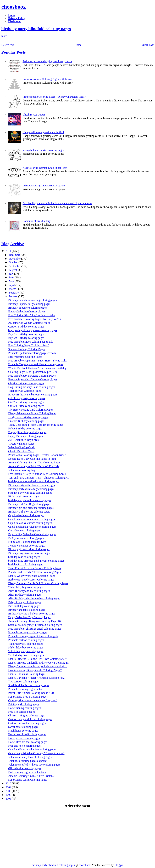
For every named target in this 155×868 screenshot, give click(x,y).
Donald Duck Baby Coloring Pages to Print (32, 459)
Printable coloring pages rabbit (25, 689)
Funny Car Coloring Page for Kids (27, 542)
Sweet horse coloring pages (23, 727)
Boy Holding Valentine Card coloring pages (32, 534)
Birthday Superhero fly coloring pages (29, 304)
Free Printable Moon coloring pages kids (31, 342)
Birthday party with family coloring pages (31, 489)
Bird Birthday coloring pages (24, 606)
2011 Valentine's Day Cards (23, 440)
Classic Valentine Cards (21, 451)
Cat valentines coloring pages (24, 530)
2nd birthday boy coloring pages (26, 655)
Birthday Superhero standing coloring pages (32, 300)
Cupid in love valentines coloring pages (30, 523)
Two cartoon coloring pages (24, 682)
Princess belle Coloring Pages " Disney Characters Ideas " (54, 97)
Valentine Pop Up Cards (21, 447)
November (15, 259)
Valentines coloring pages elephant (27, 761)
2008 (9, 791)
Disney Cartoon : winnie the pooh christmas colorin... (38, 666)
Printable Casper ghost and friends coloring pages (36, 364)
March (13, 289)
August (13, 270)
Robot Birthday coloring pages (25, 429)
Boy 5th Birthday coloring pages (26, 338)
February (14, 293)
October (14, 262)
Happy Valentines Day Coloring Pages (29, 617)
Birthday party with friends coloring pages (32, 485)
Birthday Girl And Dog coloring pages (29, 504)
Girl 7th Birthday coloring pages (26, 402)
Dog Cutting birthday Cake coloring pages (32, 387)
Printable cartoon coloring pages (26, 640)
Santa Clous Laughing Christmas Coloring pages (35, 625)
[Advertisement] (30, 836)
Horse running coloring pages (25, 708)
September (15, 266)
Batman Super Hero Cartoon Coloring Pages (33, 379)
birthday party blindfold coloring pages (36, 29)
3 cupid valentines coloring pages (27, 546)
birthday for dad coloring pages (26, 564)
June (12, 277)
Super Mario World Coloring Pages (28, 780)
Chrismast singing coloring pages (27, 715)
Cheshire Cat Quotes (34, 115)
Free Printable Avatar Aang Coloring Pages (32, 376)
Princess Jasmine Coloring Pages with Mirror (47, 79)
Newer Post (8, 45)
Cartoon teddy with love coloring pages (30, 719)
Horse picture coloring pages (24, 738)
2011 (9, 251)
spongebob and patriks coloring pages (43, 150)
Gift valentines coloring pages (25, 768)
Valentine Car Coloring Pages (25, 391)
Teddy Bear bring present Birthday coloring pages (36, 425)
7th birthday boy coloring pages (26, 587)
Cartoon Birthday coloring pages (26, 327)
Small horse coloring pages (23, 731)
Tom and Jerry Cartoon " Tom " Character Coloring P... (38, 478)
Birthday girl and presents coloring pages (31, 508)
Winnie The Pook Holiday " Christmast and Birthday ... (39, 368)
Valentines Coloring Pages (23, 470)
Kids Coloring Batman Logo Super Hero (45, 168)
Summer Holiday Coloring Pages (26, 349)
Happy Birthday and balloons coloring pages (33, 395)
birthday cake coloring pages (24, 557)
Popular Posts (14, 52)
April (12, 285)
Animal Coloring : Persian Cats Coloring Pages (34, 462)
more (4, 36)
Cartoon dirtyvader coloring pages (27, 723)
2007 (9, 795)
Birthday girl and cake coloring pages (29, 549)
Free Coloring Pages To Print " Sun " (29, 345)
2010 (9, 783)
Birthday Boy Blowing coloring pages (29, 553)
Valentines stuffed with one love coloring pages (34, 765)
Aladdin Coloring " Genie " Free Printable (31, 776)
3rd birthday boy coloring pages (26, 651)
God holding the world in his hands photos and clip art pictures (57, 203)
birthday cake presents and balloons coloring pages (36, 561)
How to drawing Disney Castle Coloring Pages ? (35, 670)
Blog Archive (13, 244)
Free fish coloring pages (21, 712)
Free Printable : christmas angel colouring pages (35, 629)
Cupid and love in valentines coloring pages (32, 749)
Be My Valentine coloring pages (26, 538)
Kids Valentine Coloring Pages (25, 357)
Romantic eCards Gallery (37, 221)
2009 (9, 787)
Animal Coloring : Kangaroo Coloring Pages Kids (36, 621)
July (12, 274)
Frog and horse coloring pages (25, 746)
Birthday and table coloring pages (27, 610)
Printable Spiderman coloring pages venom (32, 353)
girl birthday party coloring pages (27, 398)
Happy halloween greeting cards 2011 (43, 132)
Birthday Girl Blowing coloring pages (29, 512)
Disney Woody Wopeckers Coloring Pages (32, 576)
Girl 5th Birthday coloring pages (26, 406)
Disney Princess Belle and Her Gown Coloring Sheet (37, 659)
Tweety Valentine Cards (21, 444)
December (15, 255)
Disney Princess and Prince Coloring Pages (32, 413)
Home (78, 45)
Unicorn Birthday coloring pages (26, 421)
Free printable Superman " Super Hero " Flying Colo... (38, 361)
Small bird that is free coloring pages (29, 685)
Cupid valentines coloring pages (26, 515)
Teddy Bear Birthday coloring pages (28, 417)
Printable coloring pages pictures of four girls (33, 636)
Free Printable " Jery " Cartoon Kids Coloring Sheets (37, 474)
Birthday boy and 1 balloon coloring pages (32, 614)
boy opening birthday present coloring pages (33, 330)
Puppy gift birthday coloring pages (27, 432)
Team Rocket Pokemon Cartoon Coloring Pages (35, 568)
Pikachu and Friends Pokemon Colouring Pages (34, 572)
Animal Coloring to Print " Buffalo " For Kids (34, 466)
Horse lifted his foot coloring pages (28, 742)
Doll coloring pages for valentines (27, 772)
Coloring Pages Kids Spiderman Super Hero (33, 372)
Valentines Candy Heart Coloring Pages (30, 757)
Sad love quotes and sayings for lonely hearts (47, 61)
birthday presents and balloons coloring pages (33, 481)
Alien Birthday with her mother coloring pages (34, 598)
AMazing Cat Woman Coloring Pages (29, 323)
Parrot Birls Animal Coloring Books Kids (31, 693)
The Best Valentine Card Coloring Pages (31, 410)
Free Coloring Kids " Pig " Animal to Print (32, 315)
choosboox (14, 7)
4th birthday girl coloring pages (26, 644)
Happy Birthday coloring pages (25, 436)
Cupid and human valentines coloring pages (32, 527)
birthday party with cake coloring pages (30, 493)
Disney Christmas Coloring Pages (27, 674)
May (12, 281)
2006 (9, 799)
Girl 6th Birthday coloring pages (26, 383)
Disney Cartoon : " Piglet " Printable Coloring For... (37, 678)
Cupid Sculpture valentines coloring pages (32, 519)
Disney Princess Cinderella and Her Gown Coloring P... (39, 663)
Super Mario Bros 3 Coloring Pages (28, 697)
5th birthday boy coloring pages (26, 648)
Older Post (148, 45)
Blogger (119, 865)
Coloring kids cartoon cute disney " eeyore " (33, 700)
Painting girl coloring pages (23, 704)
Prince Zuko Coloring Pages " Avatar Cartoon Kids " (37, 455)
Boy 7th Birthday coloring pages (26, 334)
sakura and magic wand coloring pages (44, 185)
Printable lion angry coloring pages (28, 632)
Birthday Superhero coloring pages (27, 308)
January (14, 296)
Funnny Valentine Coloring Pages (27, 311)
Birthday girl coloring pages (24, 496)
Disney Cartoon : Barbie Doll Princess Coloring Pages (38, 583)
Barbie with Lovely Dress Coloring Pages (31, 580)
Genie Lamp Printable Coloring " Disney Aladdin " (36, 753)
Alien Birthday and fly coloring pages (29, 591)
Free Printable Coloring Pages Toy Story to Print (35, 319)
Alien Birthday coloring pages (25, 595)
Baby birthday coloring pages (24, 602)
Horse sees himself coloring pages (27, 734)
